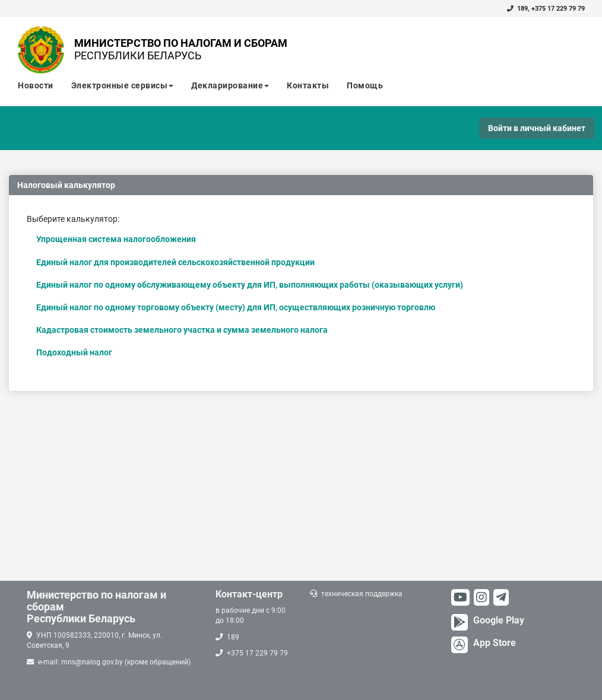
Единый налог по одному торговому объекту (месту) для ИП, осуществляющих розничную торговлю (236, 307)
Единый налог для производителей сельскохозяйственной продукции (175, 262)
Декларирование (230, 85)
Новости (36, 85)
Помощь (365, 85)
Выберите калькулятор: (73, 219)
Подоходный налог (74, 352)
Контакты (308, 85)
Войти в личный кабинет (537, 128)
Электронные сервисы (123, 85)
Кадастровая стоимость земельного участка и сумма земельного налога (182, 330)
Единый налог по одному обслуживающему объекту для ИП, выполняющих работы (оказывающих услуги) (250, 285)
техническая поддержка (362, 594)
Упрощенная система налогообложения (116, 239)
